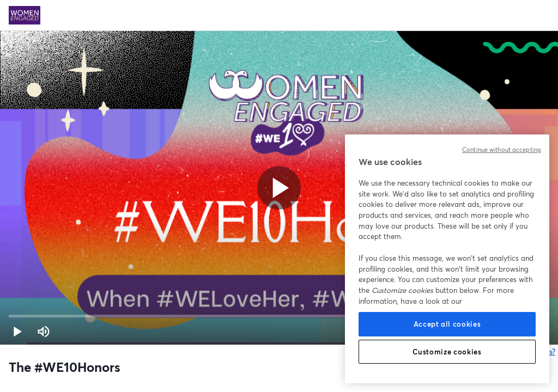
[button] (17, 332)
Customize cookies (447, 352)
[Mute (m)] (44, 332)
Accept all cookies (447, 324)
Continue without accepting (502, 150)
